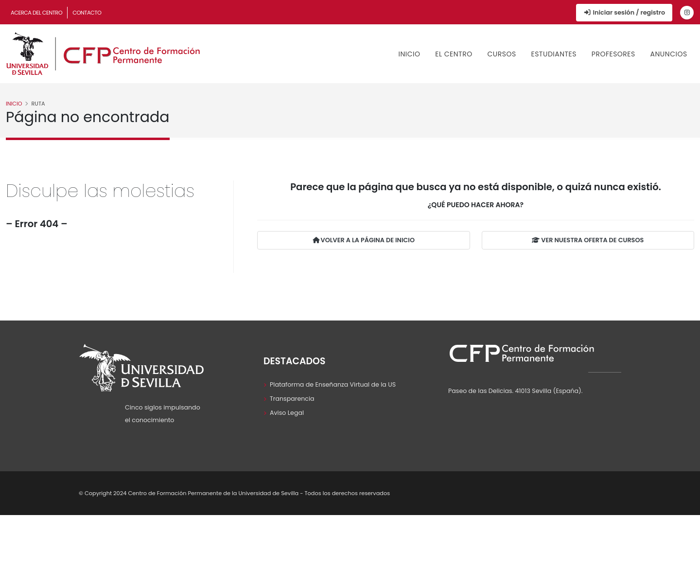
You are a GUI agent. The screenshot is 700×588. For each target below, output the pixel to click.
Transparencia (292, 399)
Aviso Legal (287, 413)
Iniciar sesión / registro (624, 12)
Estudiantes (554, 54)
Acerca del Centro (36, 13)
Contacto (87, 13)
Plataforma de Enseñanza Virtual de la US (333, 384)
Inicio (410, 54)
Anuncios (669, 54)
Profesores (613, 54)
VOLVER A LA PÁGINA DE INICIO (364, 241)
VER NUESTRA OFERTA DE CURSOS (588, 241)
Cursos (501, 54)
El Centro (454, 54)
